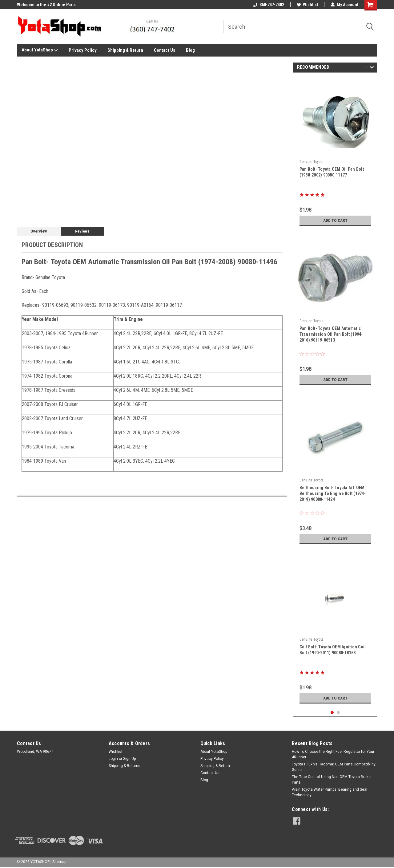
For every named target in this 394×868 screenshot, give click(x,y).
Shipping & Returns (125, 766)
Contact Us (165, 50)
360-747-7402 (269, 5)
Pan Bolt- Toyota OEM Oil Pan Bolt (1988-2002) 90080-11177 (332, 172)
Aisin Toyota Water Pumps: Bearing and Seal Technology (330, 792)
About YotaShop (40, 50)
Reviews (82, 231)
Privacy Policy (83, 50)
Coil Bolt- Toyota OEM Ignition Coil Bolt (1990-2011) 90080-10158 (333, 650)
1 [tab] (332, 713)
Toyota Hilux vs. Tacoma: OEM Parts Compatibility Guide (334, 767)
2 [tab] (338, 713)
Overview (39, 231)
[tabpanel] (335, 153)
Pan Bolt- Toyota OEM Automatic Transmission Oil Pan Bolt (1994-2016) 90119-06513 (331, 334)
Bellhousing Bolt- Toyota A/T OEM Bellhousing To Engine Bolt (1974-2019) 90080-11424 (333, 493)
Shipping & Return (125, 50)
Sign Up (129, 759)
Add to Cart (335, 220)
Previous (366, 68)
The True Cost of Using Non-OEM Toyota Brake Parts (331, 780)
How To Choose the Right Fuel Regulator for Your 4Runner (333, 754)
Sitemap (59, 862)
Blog (190, 50)
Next (372, 68)
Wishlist (307, 5)
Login (113, 759)
